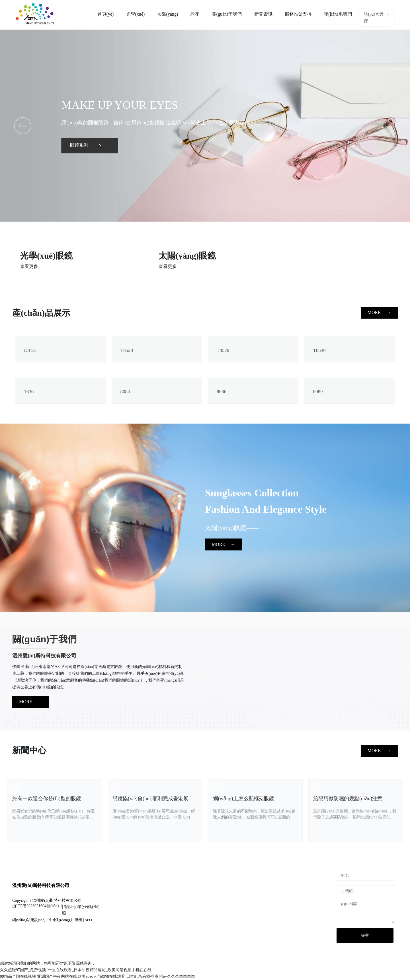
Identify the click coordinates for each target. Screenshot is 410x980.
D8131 (30, 350)
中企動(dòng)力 (61, 920)
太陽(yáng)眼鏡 (187, 256)
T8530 (319, 350)
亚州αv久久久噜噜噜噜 (175, 976)
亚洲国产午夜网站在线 (57, 976)
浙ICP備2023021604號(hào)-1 (37, 906)
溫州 (78, 920)
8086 (222, 392)
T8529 (223, 350)
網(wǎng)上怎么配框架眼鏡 (244, 799)
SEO (88, 920)
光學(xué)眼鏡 (46, 256)
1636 (29, 392)
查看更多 (29, 266)
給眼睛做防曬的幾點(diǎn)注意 (348, 799)
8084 (125, 392)
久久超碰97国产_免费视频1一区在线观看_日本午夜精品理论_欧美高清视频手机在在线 (76, 970)
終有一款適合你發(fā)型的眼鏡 (47, 799)
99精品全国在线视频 (18, 976)
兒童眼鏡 (314, 256)
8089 (318, 392)
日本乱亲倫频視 (140, 976)
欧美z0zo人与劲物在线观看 (101, 976)
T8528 (127, 350)
